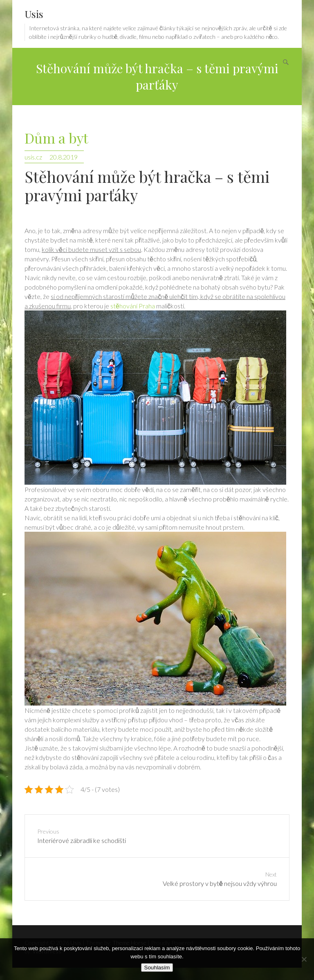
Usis (34, 14)
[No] (304, 959)
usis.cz (33, 157)
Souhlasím (157, 968)
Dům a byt (56, 138)
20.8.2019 (64, 157)
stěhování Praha (133, 306)
